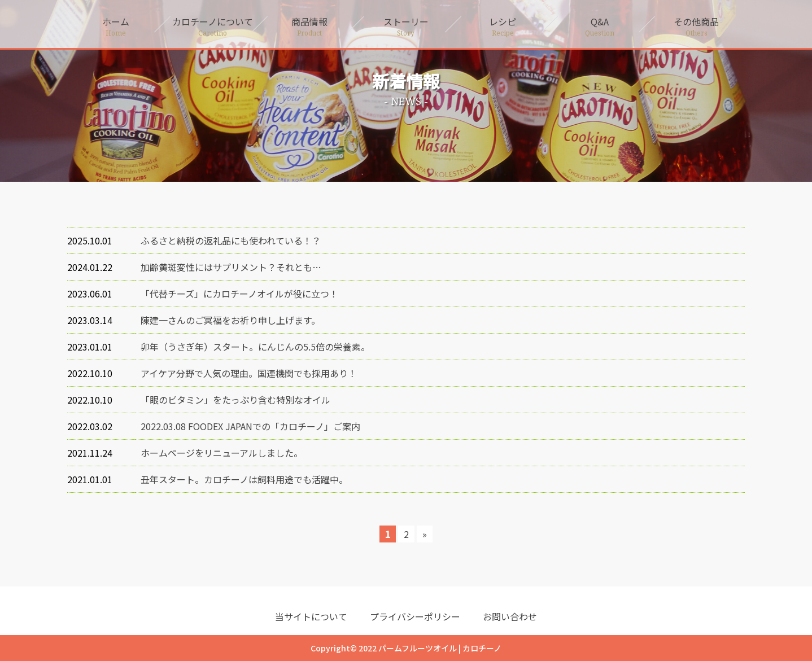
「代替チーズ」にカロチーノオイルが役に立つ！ (239, 294)
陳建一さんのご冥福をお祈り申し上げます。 (230, 320)
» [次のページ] (425, 534)
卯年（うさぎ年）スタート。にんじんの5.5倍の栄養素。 (255, 347)
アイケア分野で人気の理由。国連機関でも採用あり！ (249, 373)
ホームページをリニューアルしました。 (222, 453)
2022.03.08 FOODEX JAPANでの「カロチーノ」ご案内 (250, 426)
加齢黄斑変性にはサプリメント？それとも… (231, 267)
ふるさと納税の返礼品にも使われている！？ (231, 240)
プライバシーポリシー (415, 616)
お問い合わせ (510, 616)
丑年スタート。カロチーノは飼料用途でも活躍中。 (244, 479)
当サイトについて (311, 616)
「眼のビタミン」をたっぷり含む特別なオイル (235, 400)
